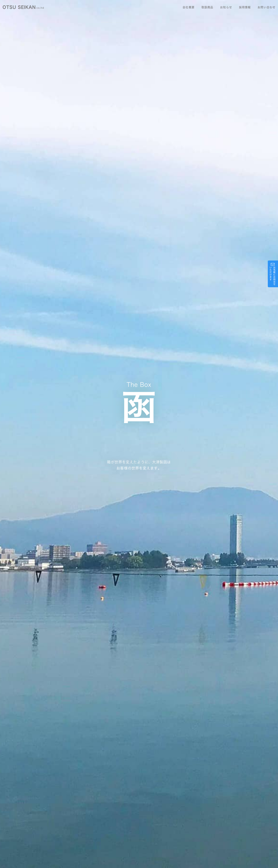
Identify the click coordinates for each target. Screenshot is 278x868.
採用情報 (245, 7)
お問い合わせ (267, 7)
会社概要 (188, 7)
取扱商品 (207, 7)
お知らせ (226, 7)
